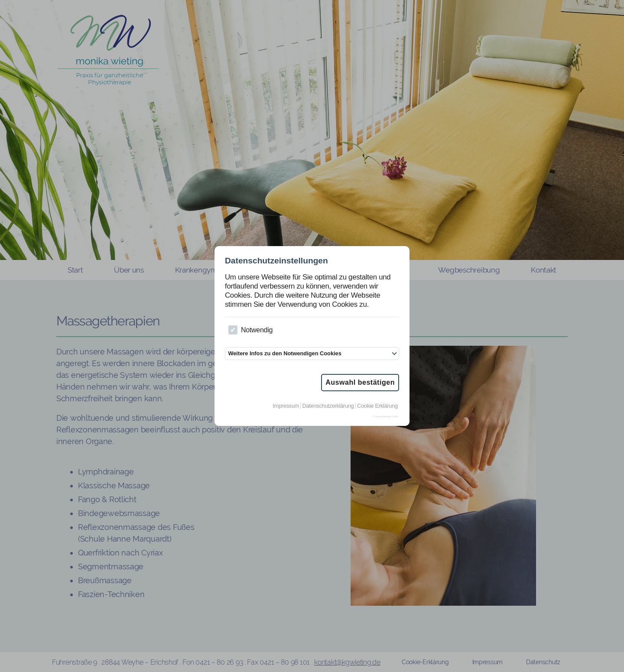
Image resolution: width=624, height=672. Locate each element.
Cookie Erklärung (377, 406)
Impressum (286, 406)
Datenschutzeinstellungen (276, 261)
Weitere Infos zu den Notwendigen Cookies (284, 353)
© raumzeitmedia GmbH (385, 416)
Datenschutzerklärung (328, 406)
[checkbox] (233, 330)
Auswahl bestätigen (360, 382)
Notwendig (250, 330)
